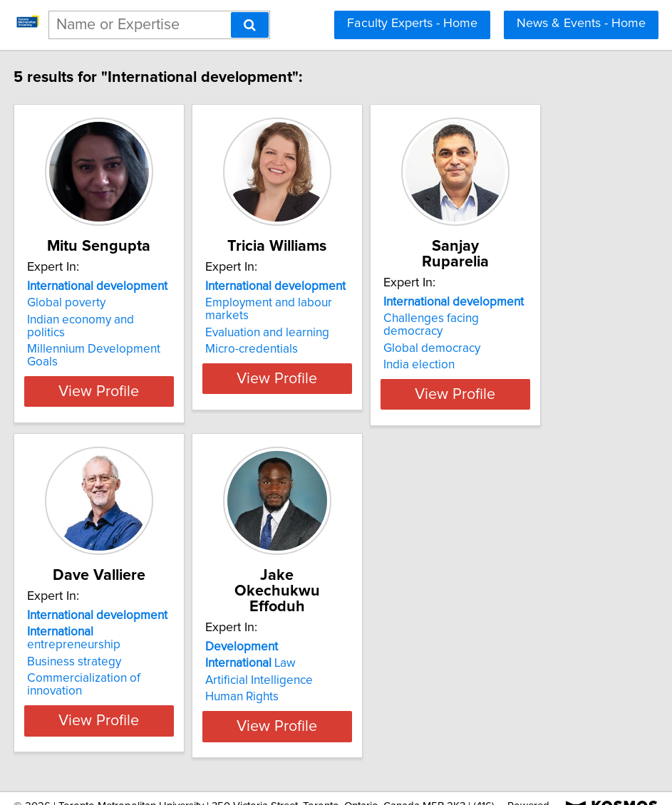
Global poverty (68, 318)
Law (288, 635)
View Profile (119, 381)
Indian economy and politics (103, 336)
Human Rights (280, 668)
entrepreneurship (110, 635)
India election (492, 352)
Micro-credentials (289, 352)
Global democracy (505, 336)
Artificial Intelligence (297, 652)
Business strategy (76, 652)
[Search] (250, 25)
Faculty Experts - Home (412, 24)
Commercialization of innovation (115, 668)
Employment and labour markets (330, 318)
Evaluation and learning (305, 336)
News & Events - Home (581, 24)
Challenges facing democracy (536, 318)
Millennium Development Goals (113, 352)
